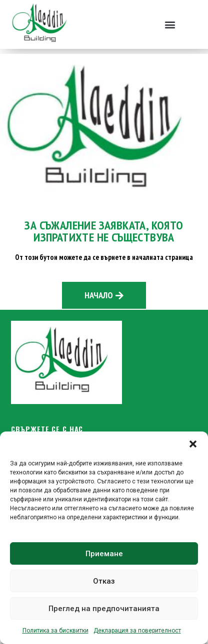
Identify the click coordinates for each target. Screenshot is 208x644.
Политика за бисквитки (55, 631)
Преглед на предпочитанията (104, 609)
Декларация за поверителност (137, 631)
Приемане (104, 554)
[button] (193, 444)
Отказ (104, 581)
